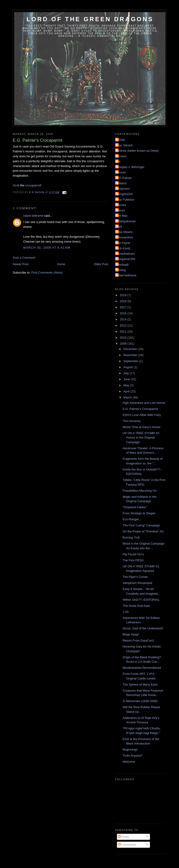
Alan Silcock (124, 145)
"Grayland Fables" (135, 507)
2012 (124, 325)
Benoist (121, 156)
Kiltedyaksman (126, 221)
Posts (123, 837)
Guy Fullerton (125, 200)
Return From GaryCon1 (138, 640)
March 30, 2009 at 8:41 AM (47, 248)
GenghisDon (125, 194)
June (127, 379)
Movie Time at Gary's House (141, 427)
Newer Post (21, 264)
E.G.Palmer (124, 178)
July (127, 373)
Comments (127, 845)
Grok (16, 185)
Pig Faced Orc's (133, 554)
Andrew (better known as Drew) (137, 151)
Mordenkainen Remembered (142, 668)
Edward (121, 183)
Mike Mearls (124, 232)
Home (61, 264)
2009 (124, 344)
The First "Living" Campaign (141, 525)
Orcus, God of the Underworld (143, 628)
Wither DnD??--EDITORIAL (141, 600)
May (127, 385)
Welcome (129, 762)
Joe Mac (122, 216)
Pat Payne (123, 243)
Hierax (121, 210)
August (129, 367)
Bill (118, 162)
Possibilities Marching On (139, 491)
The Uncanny (131, 421)
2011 (124, 331)
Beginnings (130, 750)
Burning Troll (131, 537)
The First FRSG (133, 560)
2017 (124, 307)
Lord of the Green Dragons (90, 19)
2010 (124, 338)
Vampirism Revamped (137, 583)
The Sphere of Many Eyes (140, 684)
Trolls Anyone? (133, 756)
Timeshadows (126, 254)
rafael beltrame (33, 216)
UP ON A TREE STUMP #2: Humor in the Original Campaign (141, 438)
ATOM (120, 140)
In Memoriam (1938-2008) (140, 701)
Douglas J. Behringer (130, 167)
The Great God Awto (136, 606)
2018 (124, 301)
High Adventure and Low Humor (144, 403)
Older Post (101, 264)
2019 (124, 295)
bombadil (122, 265)
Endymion (123, 189)
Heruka (121, 205)
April (127, 391)
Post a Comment (24, 258)
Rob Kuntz (123, 248)
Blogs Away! (131, 634)
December (131, 349)
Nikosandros (125, 237)
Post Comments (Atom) (47, 273)
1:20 (125, 612)
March (128, 397)
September (131, 361)
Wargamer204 (126, 259)
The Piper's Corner (135, 577)
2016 (124, 313)
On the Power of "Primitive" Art (143, 531)
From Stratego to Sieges (139, 513)
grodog (121, 270)
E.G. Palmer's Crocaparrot (140, 409)
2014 (124, 319)
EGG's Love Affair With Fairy (142, 415)
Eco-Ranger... (132, 519)
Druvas (121, 172)
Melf (119, 227)
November (131, 355)
